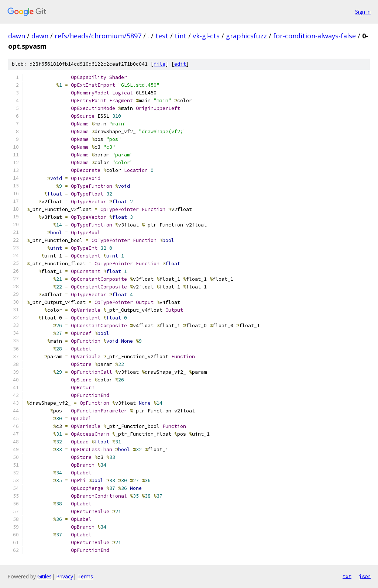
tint (181, 36)
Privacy (65, 576)
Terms (85, 576)
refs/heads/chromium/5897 (98, 36)
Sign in (363, 12)
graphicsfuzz (246, 36)
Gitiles (44, 576)
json (365, 576)
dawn (17, 36)
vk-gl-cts (206, 36)
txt (347, 576)
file (159, 64)
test (162, 36)
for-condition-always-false (315, 36)
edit (180, 64)
